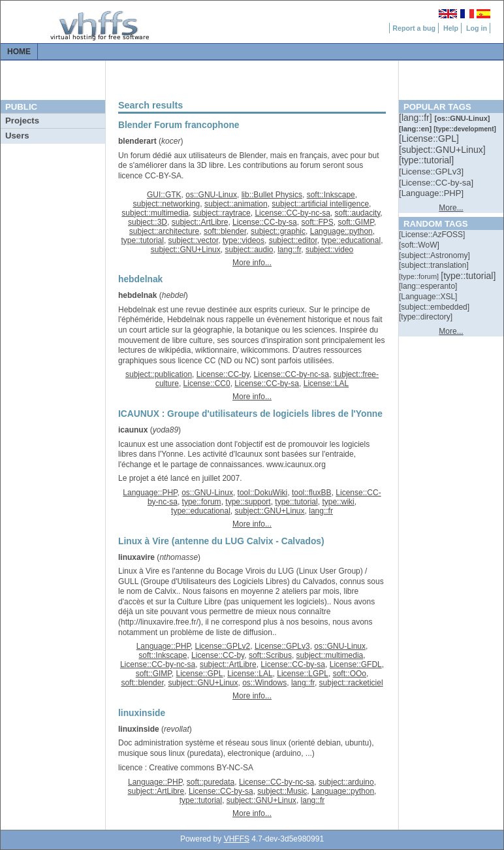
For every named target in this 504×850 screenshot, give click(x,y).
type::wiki (338, 502)
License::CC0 (207, 384)
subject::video (329, 250)
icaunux (133, 430)
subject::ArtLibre (200, 222)
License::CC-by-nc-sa (292, 213)
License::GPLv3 (282, 646)
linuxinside (139, 729)
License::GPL (199, 674)
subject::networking (167, 204)
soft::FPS (317, 222)
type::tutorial (143, 240)
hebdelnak (137, 295)
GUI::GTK (164, 195)
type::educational (351, 240)
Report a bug (414, 28)
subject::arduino (346, 782)
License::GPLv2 (223, 646)
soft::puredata (211, 782)
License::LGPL (303, 674)
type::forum (202, 502)
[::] (417, 118)
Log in (477, 28)
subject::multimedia (155, 213)
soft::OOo (350, 674)
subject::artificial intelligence (320, 204)
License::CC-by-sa (265, 222)
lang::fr (289, 250)
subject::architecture (164, 231)
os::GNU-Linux (211, 195)
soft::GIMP (356, 222)
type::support (248, 502)
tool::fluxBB (312, 493)
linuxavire (136, 557)
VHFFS (237, 839)
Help (451, 28)
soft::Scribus (270, 655)
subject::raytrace (222, 213)
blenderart (137, 141)
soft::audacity (357, 213)
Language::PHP (150, 493)
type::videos (244, 240)
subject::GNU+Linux (186, 250)
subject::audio (249, 250)
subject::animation (236, 204)
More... (451, 208)
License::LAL (326, 384)
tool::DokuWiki (263, 493)
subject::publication (159, 374)
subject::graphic (278, 231)
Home (19, 52)
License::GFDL (356, 664)
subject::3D (148, 222)
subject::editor (293, 240)
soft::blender (225, 231)
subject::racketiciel (351, 683)
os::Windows (264, 683)
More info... (252, 263)
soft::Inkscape (331, 195)
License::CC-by (223, 374)
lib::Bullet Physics (272, 195)
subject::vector (194, 240)
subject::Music (282, 791)
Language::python (341, 231)
